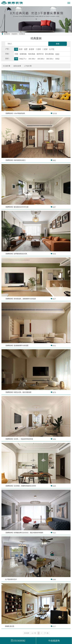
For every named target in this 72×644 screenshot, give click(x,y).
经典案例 (22, 34)
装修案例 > (15, 34)
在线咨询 (54, 641)
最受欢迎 (17, 66)
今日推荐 (7, 66)
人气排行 (28, 66)
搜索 (58, 44)
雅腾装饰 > (8, 34)
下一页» (47, 633)
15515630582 (18, 641)
